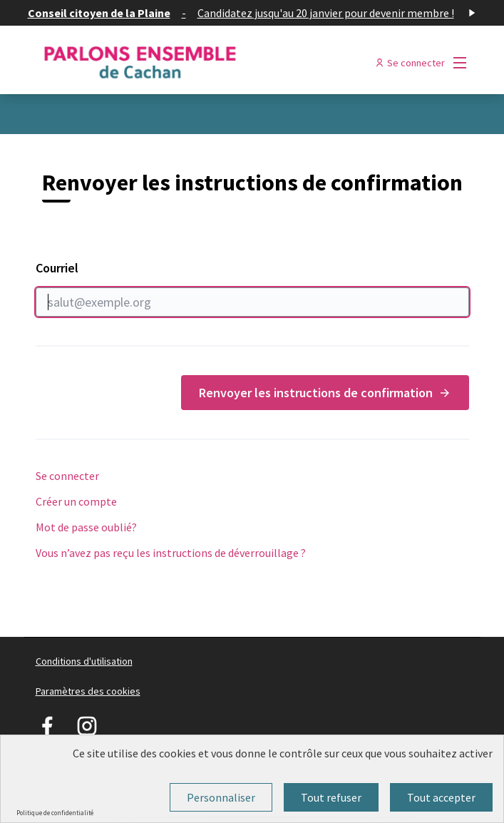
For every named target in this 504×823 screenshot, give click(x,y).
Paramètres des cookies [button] (88, 691)
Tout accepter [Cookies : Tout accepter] (441, 797)
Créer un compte (76, 501)
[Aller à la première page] (197, 63)
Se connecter (67, 476)
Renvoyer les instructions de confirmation (325, 393)
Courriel (252, 288)
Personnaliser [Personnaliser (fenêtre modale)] (221, 797)
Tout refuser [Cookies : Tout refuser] (331, 797)
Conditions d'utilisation (84, 661)
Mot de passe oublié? (86, 527)
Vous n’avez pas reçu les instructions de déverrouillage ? (171, 553)
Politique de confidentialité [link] (55, 813)
